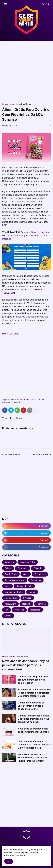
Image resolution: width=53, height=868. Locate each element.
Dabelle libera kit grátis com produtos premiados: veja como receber (33, 680)
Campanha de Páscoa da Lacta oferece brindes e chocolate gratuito (31, 706)
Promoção (16, 402)
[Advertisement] (26, 72)
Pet (7, 610)
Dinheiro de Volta (24, 586)
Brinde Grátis (30, 400)
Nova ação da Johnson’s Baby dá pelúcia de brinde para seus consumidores (26, 665)
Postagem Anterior (12, 454)
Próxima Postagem (41, 454)
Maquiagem (10, 604)
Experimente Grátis (14, 592)
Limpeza (27, 598)
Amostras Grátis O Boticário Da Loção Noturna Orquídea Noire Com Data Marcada (25, 235)
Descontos (36, 580)
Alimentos (9, 562)
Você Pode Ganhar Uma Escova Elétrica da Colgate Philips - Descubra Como (32, 758)
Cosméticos (40, 574)
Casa (26, 574)
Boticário (38, 568)
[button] (6, 4)
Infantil (41, 400)
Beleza (8, 568)
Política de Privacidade (15, 855)
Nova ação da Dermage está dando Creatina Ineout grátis (33, 730)
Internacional (11, 598)
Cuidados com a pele (15, 580)
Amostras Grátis (23, 104)
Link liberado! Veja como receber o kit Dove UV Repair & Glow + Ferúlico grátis (34, 745)
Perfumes (41, 604)
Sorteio (8, 616)
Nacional (6, 402)
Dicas (7, 586)
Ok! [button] (9, 861)
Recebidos (35, 610)
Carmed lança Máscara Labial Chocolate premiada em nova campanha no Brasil (34, 719)
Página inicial (8, 104)
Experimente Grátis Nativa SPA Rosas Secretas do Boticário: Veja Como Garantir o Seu (34, 693)
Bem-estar (22, 568)
